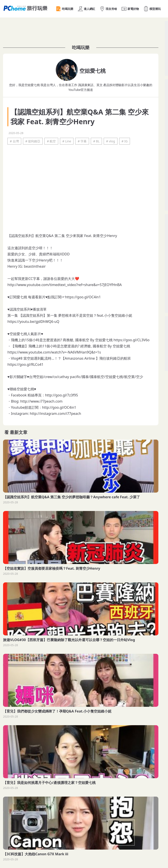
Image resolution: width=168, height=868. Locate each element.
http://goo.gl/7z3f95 (62, 395)
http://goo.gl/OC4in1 (59, 407)
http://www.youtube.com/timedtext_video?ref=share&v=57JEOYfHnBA (65, 285)
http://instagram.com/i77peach (55, 414)
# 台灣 (14, 141)
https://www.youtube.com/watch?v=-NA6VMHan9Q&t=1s (54, 352)
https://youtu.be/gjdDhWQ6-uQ (33, 322)
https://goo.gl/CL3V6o (132, 340)
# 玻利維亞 (33, 141)
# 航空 (51, 141)
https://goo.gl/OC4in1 (83, 297)
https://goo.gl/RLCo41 (25, 364)
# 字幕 (82, 141)
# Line (67, 141)
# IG (125, 141)
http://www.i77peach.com (41, 401)
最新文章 (19, 432)
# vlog (111, 141)
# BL (96, 141)
